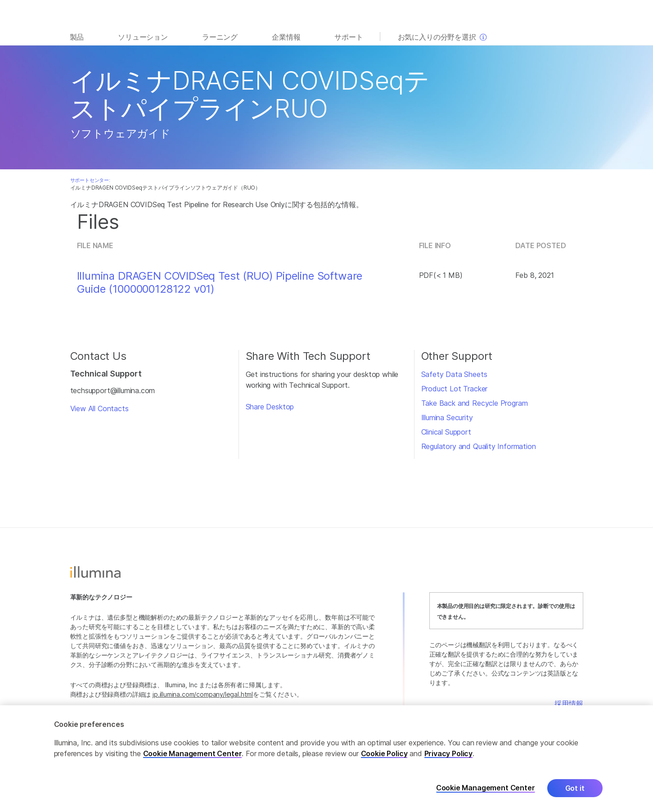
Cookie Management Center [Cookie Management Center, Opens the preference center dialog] (486, 788)
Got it (575, 789)
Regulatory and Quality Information (479, 446)
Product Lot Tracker (455, 389)
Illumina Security (447, 417)
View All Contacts (99, 408)
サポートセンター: (90, 180)
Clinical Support (446, 432)
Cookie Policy (384, 754)
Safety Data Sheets (454, 374)
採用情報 (569, 703)
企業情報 (286, 37)
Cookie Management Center (193, 754)
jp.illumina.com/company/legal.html (203, 694)
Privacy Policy (449, 754)
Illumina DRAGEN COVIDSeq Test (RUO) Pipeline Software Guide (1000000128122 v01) (220, 283)
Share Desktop (270, 407)
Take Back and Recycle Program (475, 403)
